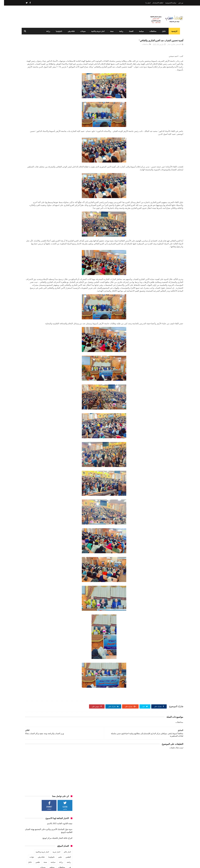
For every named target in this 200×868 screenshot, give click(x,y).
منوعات (82, 31)
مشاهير (48, 112)
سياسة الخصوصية (167, 3)
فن (66, 112)
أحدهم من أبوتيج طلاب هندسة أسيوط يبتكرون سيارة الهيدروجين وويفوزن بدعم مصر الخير (95, 852)
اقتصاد (130, 31)
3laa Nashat (134, 864)
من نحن (177, 3)
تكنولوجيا (58, 31)
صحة (111, 31)
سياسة (141, 31)
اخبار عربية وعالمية (97, 31)
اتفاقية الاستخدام (154, 3)
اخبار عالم (63, 97)
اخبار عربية (52, 97)
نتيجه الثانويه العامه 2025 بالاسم (56, 68)
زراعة (47, 31)
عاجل (163, 31)
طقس (34, 107)
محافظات (152, 31)
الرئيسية (173, 31)
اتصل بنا (144, 3)
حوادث (28, 102)
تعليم (56, 102)
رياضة (120, 31)
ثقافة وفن (70, 31)
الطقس (64, 102)
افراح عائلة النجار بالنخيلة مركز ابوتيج (53, 83)
